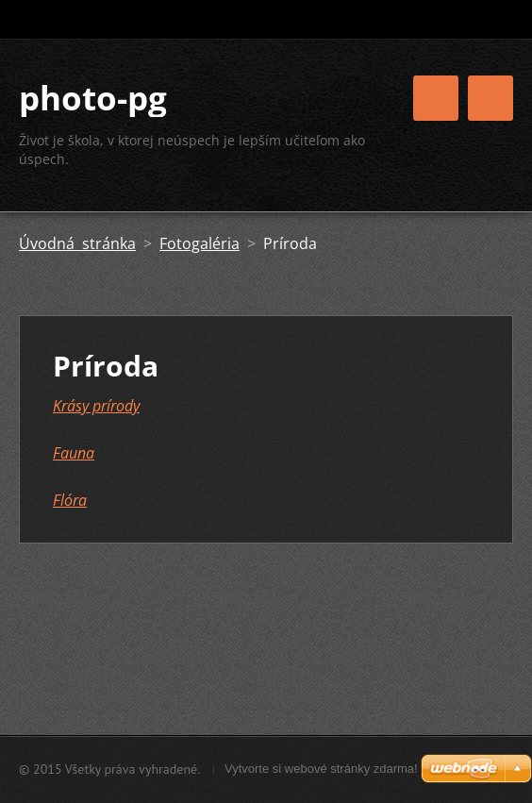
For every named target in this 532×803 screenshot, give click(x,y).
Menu (490, 98)
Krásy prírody (96, 406)
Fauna (74, 453)
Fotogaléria (199, 243)
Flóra (70, 500)
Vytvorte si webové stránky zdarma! (321, 769)
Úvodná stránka (77, 243)
